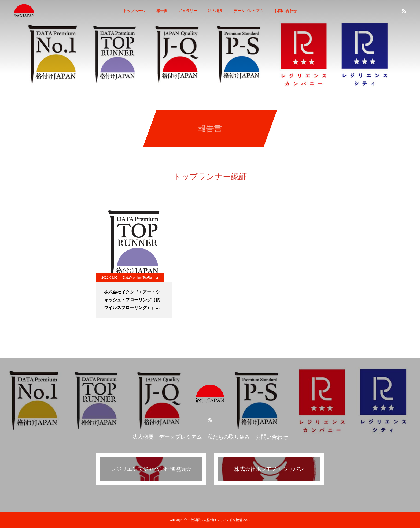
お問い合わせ (286, 11)
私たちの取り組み (229, 437)
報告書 (162, 11)
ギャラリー (188, 11)
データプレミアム (249, 11)
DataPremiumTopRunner (141, 278)
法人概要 (215, 11)
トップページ (134, 11)
